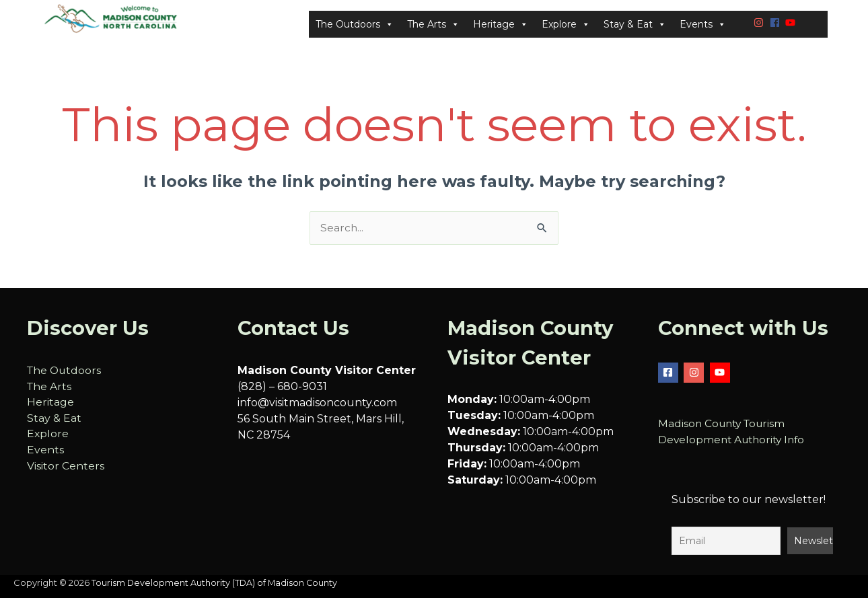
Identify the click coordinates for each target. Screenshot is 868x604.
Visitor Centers (66, 474)
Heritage (50, 409)
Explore (48, 442)
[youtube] (792, 25)
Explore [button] (566, 28)
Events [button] (703, 28)
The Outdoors (65, 377)
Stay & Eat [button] (635, 28)
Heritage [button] (501, 28)
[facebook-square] (670, 379)
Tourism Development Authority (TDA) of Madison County (216, 590)
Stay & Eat (54, 425)
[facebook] (776, 25)
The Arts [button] (433, 28)
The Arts (50, 393)
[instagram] (760, 25)
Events (45, 458)
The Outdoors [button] (355, 28)
